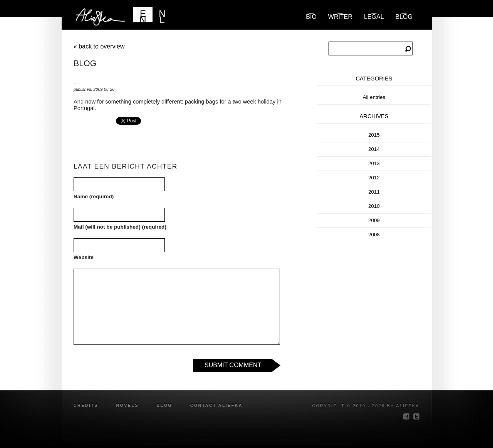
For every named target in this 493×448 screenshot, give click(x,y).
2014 (374, 149)
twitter (416, 416)
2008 (374, 235)
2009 (374, 220)
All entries (374, 97)
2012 (374, 178)
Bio (311, 17)
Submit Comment (233, 365)
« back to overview (99, 46)
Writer (340, 17)
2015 (374, 135)
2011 (374, 192)
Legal (374, 17)
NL (162, 15)
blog (404, 17)
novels (127, 405)
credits (86, 405)
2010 (374, 206)
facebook (406, 416)
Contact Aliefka (216, 405)
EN (143, 15)
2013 (374, 163)
